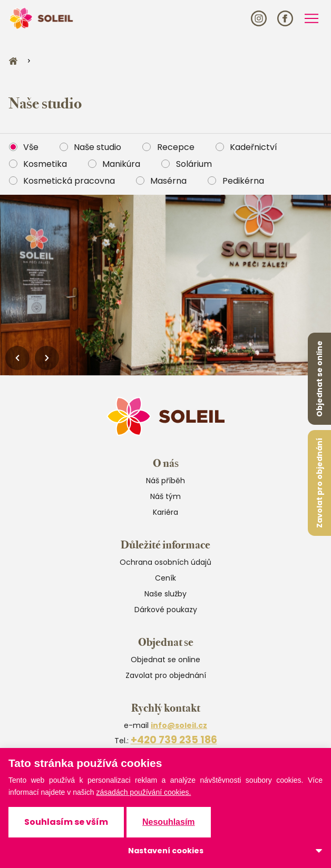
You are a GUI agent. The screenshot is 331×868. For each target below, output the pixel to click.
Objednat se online (319, 379)
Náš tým (166, 496)
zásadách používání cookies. (144, 792)
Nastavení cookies (166, 851)
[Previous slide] (17, 358)
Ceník (166, 578)
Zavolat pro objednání (319, 483)
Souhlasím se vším (66, 822)
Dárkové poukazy (166, 610)
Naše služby (166, 594)
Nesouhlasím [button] (169, 822)
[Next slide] (47, 358)
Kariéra (166, 512)
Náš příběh (166, 481)
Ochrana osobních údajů (166, 562)
